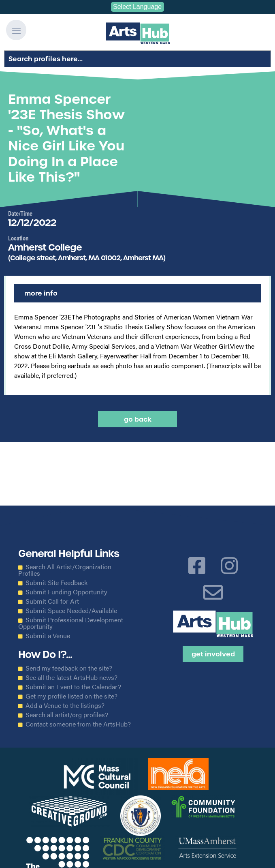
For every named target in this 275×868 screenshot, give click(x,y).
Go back (138, 419)
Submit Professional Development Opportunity (71, 623)
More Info (41, 293)
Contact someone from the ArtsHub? (78, 724)
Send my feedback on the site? (69, 668)
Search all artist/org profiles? (67, 715)
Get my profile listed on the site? (71, 696)
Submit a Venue (48, 636)
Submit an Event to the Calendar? (73, 687)
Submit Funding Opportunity (66, 592)
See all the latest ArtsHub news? (71, 677)
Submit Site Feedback (56, 583)
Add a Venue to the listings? (65, 705)
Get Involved (213, 654)
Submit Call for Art (52, 601)
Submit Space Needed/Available (71, 611)
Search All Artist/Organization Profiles (65, 570)
